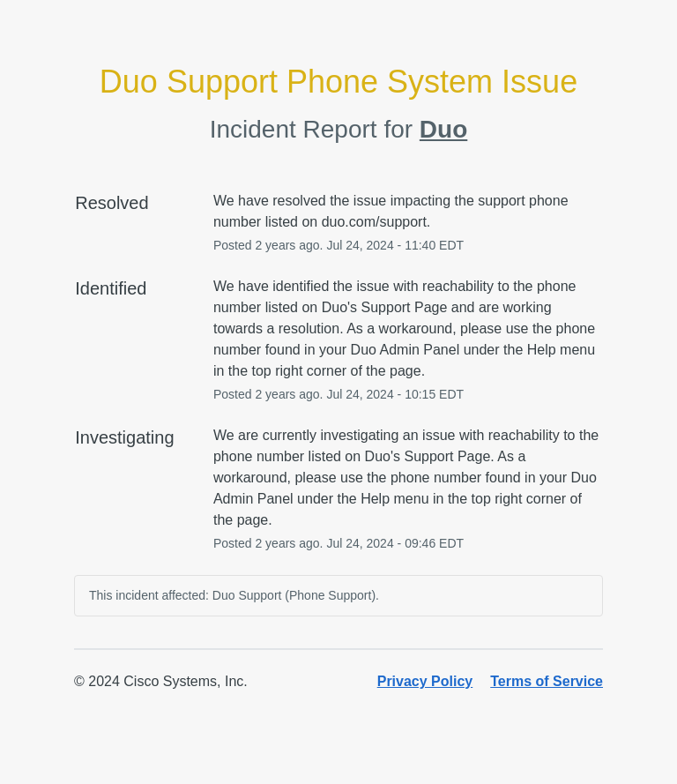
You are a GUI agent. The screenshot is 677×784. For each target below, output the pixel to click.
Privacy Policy (425, 681)
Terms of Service (547, 681)
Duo (443, 129)
